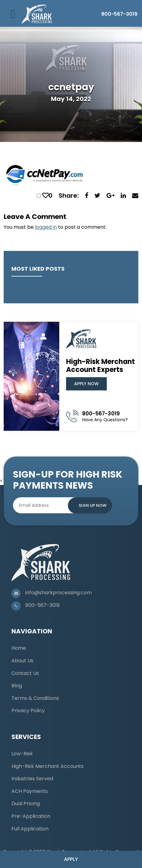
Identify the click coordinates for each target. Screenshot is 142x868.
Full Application (30, 829)
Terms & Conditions (35, 698)
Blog (17, 686)
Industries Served (32, 779)
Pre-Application (31, 816)
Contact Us (25, 673)
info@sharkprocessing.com (58, 593)
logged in (46, 227)
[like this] (45, 196)
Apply (71, 859)
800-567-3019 (119, 14)
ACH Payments (30, 791)
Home (19, 648)
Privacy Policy (28, 711)
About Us (22, 661)
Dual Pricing (26, 803)
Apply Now (86, 384)
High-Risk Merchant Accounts (48, 766)
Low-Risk (22, 754)
